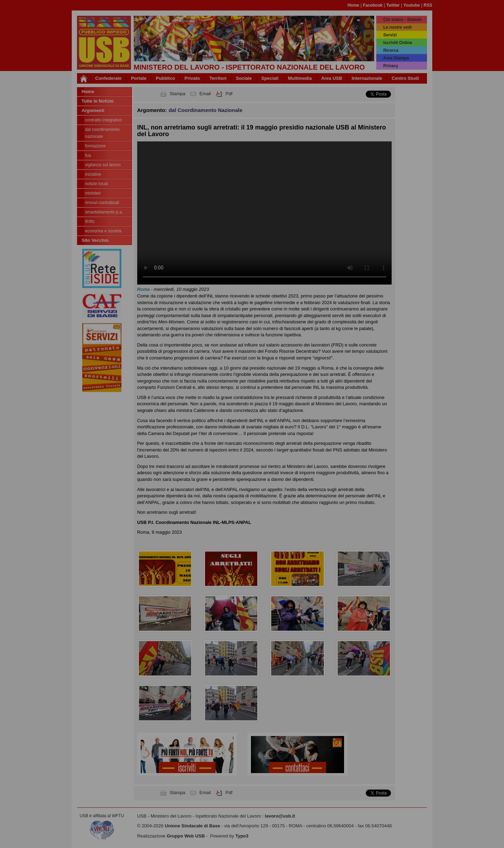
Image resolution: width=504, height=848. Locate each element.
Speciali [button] (270, 78)
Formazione (95, 146)
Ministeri (93, 193)
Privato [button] (192, 78)
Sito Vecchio (95, 240)
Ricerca (391, 50)
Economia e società (103, 231)
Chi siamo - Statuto (402, 20)
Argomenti (93, 110)
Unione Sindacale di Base (192, 826)
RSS (428, 5)
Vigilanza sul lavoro (103, 165)
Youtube (412, 5)
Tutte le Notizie (97, 101)
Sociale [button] (244, 78)
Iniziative (93, 174)
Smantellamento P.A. (104, 212)
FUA (88, 155)
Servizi (390, 35)
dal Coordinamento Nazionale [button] (206, 110)
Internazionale (367, 78)
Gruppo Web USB (186, 836)
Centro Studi (405, 78)
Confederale (108, 78)
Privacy (391, 66)
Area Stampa (396, 58)
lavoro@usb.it (280, 816)
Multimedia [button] (300, 78)
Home (353, 5)
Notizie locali (96, 184)
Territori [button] (218, 78)
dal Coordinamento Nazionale (102, 133)
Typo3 (242, 836)
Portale (139, 78)
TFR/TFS (90, 222)
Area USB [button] (332, 78)
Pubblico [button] (165, 78)
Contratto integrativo (103, 120)
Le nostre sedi (397, 27)
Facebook (373, 5)
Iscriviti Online (398, 43)
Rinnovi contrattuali (102, 203)
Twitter (393, 5)
